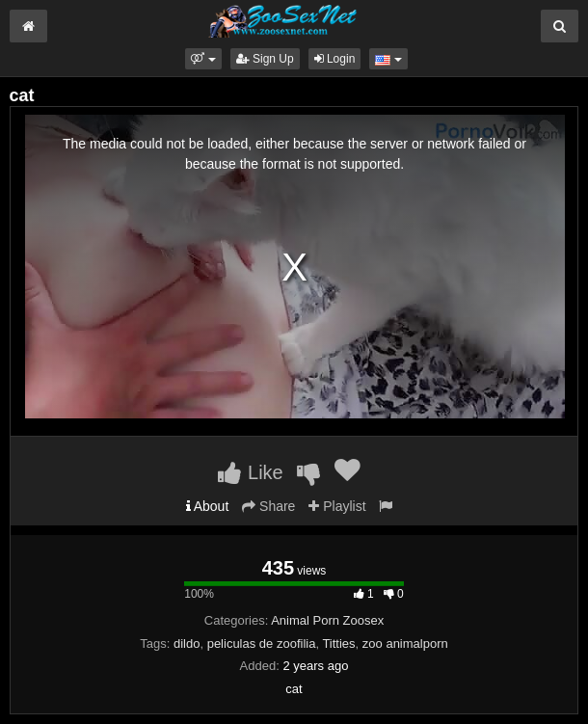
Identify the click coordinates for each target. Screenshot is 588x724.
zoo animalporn (405, 644)
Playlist (337, 506)
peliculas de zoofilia (262, 644)
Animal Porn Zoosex (327, 620)
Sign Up (265, 59)
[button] (203, 59)
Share (268, 506)
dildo (187, 644)
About (208, 506)
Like (250, 472)
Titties (338, 644)
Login (335, 59)
